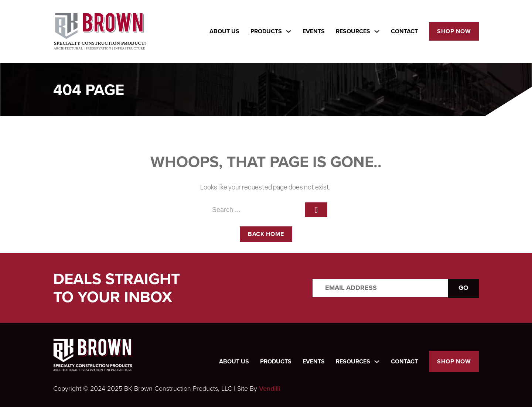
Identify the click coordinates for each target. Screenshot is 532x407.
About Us (224, 31)
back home (266, 234)
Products (276, 361)
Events (314, 31)
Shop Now (454, 31)
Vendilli (270, 389)
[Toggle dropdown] (289, 31)
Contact (404, 31)
